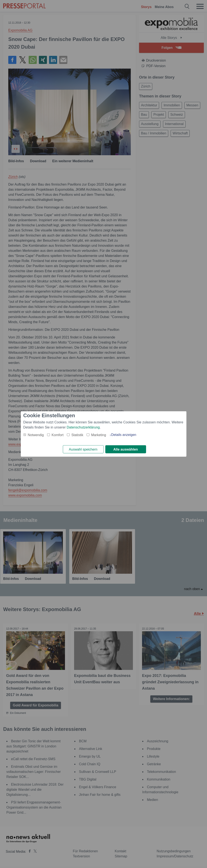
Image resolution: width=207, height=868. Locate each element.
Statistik (77, 435)
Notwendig (36, 435)
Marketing (99, 435)
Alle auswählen (126, 449)
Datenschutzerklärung (83, 427)
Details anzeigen (124, 435)
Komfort (58, 435)
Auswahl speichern (83, 449)
